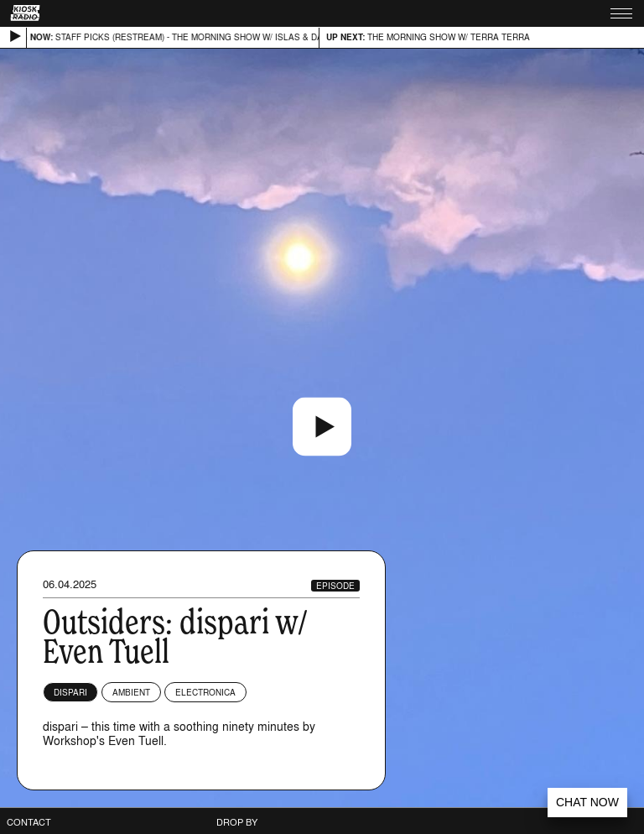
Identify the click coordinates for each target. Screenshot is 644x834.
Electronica (205, 692)
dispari (70, 692)
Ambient (131, 692)
